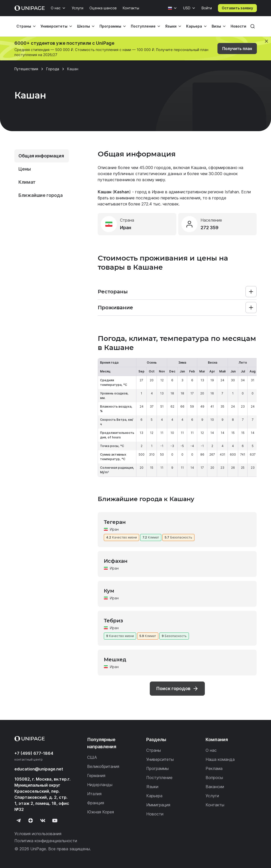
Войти (207, 8)
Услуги (78, 8)
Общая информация (41, 156)
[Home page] (30, 8)
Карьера (194, 26)
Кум (109, 591)
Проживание (115, 308)
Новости (238, 26)
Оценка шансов (103, 8)
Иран (114, 529)
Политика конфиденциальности (46, 841)
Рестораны (113, 292)
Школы (83, 26)
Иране (158, 192)
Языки (171, 26)
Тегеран (115, 522)
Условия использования (38, 834)
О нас (56, 8)
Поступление (143, 26)
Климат (27, 182)
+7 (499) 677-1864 (34, 753)
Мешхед (115, 660)
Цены (25, 169)
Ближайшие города (41, 195)
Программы (110, 26)
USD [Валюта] (187, 8)
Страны (24, 26)
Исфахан (116, 561)
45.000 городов (155, 168)
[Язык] (173, 8)
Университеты (54, 26)
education (39, 769)
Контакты (131, 8)
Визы (216, 26)
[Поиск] (253, 26)
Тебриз (113, 621)
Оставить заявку (237, 8)
